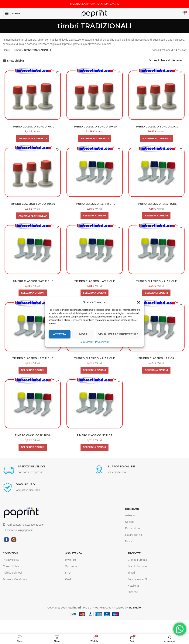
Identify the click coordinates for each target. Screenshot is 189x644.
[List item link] (49, 526)
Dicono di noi (133, 530)
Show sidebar (16, 61)
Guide (69, 580)
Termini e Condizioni (15, 580)
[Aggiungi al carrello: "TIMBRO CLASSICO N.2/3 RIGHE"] (157, 293)
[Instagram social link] (14, 541)
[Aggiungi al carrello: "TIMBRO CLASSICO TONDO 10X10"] (32, 138)
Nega (83, 334)
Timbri (17, 50)
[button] (139, 302)
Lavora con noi (134, 536)
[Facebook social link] (6, 541)
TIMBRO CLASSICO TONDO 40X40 (94, 126)
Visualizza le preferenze (118, 334)
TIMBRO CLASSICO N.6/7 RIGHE (94, 203)
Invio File (70, 561)
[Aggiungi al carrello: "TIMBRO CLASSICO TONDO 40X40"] (94, 138)
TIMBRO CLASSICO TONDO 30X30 (157, 126)
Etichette (133, 593)
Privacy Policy (102, 342)
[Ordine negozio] (167, 61)
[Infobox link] (49, 472)
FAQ (68, 574)
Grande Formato (137, 561)
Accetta (59, 334)
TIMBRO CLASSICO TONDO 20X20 (32, 203)
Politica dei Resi (12, 574)
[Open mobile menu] (11, 13)
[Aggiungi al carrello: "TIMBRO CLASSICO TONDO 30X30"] (157, 138)
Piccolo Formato (137, 568)
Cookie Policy (86, 342)
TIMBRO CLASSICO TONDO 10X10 (32, 126)
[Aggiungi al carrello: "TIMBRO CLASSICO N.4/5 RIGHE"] (157, 215)
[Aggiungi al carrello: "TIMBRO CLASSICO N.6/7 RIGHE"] (95, 215)
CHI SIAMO (132, 510)
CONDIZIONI (11, 555)
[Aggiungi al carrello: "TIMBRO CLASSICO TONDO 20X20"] (32, 215)
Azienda (130, 517)
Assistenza (74, 555)
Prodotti (134, 555)
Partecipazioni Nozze (140, 580)
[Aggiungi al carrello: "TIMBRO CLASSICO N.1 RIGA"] (157, 371)
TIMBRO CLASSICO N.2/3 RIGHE (157, 281)
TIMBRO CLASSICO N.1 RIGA (157, 359)
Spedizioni (71, 568)
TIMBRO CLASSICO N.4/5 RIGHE (157, 203)
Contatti (130, 523)
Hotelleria (133, 587)
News (128, 542)
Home (7, 50)
